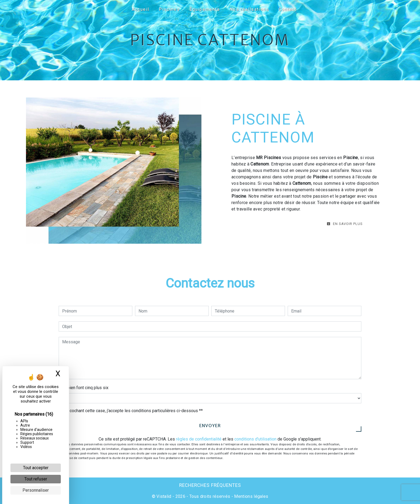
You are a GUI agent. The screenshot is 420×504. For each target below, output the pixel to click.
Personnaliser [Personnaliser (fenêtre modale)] (36, 490)
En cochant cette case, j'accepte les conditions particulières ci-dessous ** (133, 411)
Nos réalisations (249, 9)
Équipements (205, 9)
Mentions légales (251, 496)
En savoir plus (345, 224)
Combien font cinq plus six (84, 388)
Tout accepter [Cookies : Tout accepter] (36, 468)
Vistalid (164, 496)
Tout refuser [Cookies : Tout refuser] (36, 479)
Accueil (140, 9)
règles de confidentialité (199, 439)
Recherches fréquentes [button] (210, 485)
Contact (288, 9)
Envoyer (210, 426)
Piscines (169, 9)
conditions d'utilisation (255, 439)
